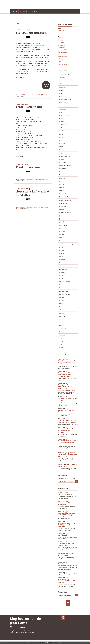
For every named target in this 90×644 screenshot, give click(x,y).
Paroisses (62, 263)
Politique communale (65, 282)
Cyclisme (62, 118)
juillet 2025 (61, 61)
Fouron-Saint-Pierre (65, 200)
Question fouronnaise (66, 294)
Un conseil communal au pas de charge (67, 554)
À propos (34, 11)
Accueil (14, 11)
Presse (61, 288)
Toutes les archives (63, 64)
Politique (62, 279)
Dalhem (62, 122)
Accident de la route (65, 75)
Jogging (47, 207)
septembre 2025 (62, 57)
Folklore (62, 188)
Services (62, 313)
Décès (61, 134)
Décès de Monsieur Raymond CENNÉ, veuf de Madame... (67, 375)
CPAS (61, 112)
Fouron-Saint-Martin (39, 95)
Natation (63, 329)
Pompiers (62, 285)
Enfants (62, 159)
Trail (46, 95)
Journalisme (63, 222)
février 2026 (61, 45)
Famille (61, 172)
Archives (24, 11)
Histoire (62, 209)
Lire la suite (46, 85)
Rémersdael (37, 155)
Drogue (61, 137)
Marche (36, 179)
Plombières (61, 30)
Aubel (59, 28)
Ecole (61, 140)
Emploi (61, 153)
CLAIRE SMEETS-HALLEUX (67, 441)
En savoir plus (76, 643)
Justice (61, 228)
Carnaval (62, 97)
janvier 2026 (61, 48)
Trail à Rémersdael (30, 107)
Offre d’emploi (63, 535)
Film (61, 181)
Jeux (61, 216)
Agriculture (63, 78)
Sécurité (62, 310)
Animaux (62, 90)
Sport (61, 319)
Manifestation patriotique (67, 244)
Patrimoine (63, 266)
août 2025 (61, 59)
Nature (61, 257)
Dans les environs (64, 131)
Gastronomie (63, 206)
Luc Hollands (62, 398)
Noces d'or (62, 260)
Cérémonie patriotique (66, 100)
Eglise (61, 147)
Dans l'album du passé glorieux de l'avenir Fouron (68, 565)
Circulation (63, 103)
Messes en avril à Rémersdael (64, 504)
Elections (62, 150)
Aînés (61, 84)
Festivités (62, 178)
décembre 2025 (62, 50)
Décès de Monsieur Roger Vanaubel (67, 421)
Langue (62, 235)
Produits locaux (64, 291)
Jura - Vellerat (63, 225)
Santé (61, 304)
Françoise (61, 373)
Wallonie (62, 348)
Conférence (63, 109)
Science (62, 307)
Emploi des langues (65, 156)
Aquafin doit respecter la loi (68, 574)
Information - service (65, 213)
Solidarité (62, 316)
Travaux (62, 341)
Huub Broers (62, 361)
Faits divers (63, 169)
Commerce (62, 106)
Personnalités (63, 272)
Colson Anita (62, 420)
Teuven (61, 332)
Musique (62, 253)
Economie (62, 144)
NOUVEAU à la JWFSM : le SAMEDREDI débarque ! (67, 514)
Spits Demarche (63, 429)
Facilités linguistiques (66, 166)
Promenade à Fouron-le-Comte (68, 443)
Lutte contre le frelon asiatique (67, 466)
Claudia (61, 465)
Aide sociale (63, 81)
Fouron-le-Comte (64, 194)
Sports (61, 326)
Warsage (63, 128)
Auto (61, 93)
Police (61, 275)
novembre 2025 (62, 52)
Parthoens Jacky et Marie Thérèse (67, 454)
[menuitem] (14, 11)
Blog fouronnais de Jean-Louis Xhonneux (25, 623)
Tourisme (62, 335)
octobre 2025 (61, 54)
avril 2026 (61, 41)
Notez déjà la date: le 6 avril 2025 (32, 193)
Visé (61, 344)
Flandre (62, 184)
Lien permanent (21, 95)
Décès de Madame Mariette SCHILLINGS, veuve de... (66, 388)
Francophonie (63, 203)
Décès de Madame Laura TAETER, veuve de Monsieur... (66, 525)
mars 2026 (61, 43)
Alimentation (63, 87)
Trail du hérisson (28, 167)
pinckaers (61, 410)
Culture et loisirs (64, 115)
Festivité (62, 175)
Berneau (63, 125)
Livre (61, 238)
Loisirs (61, 241)
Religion (62, 297)
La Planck (62, 231)
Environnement (64, 162)
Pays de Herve (63, 269)
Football (62, 191)
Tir (62, 322)
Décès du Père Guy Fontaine (67, 455)
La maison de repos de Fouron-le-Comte (68, 363)
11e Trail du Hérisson (31, 33)
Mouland (62, 250)
